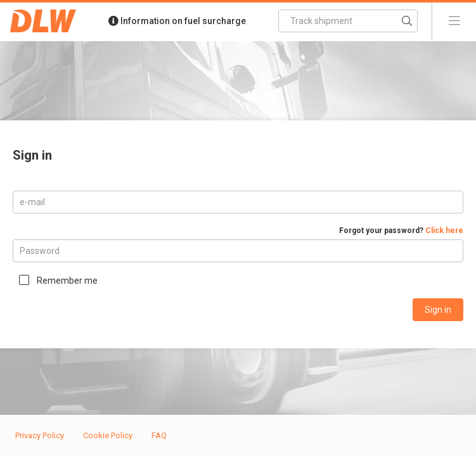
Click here (444, 231)
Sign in (438, 310)
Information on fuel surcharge (177, 21)
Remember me (67, 281)
